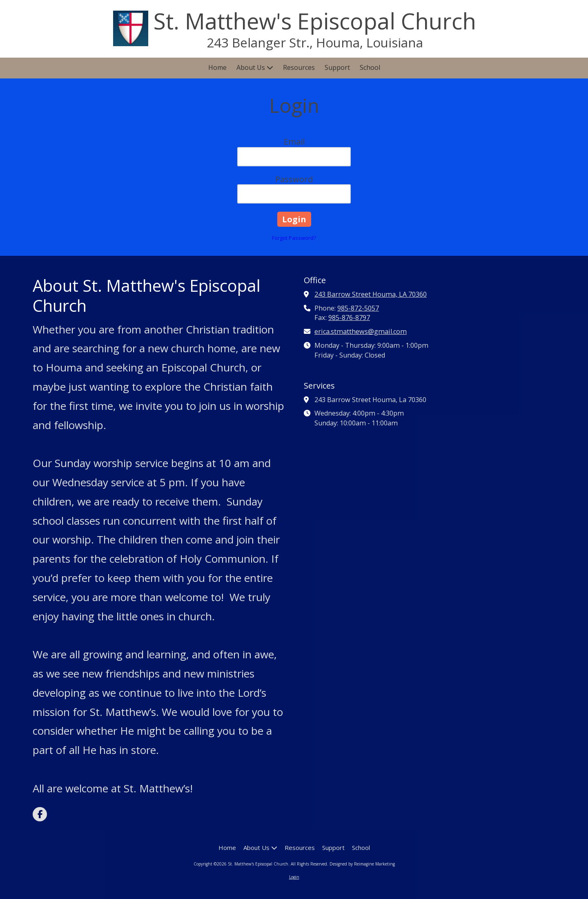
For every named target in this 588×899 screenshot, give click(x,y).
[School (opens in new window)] (370, 68)
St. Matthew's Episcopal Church (315, 21)
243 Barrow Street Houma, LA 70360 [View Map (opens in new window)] (371, 294)
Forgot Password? (294, 238)
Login (294, 877)
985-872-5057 (358, 308)
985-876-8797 (349, 318)
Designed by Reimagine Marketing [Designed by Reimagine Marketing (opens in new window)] (362, 864)
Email (294, 142)
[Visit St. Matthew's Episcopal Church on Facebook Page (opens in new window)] (40, 814)
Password (294, 179)
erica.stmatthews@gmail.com (361, 331)
